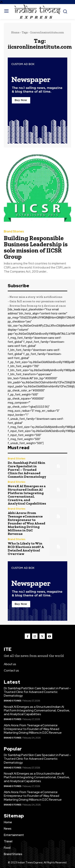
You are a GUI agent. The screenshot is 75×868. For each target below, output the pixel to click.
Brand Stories (14, 232)
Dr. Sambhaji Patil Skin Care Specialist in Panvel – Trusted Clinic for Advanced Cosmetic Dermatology (27, 470)
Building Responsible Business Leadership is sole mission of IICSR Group (36, 247)
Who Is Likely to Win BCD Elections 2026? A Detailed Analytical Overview (26, 549)
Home (15, 32)
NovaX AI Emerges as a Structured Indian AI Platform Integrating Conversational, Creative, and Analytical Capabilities (27, 495)
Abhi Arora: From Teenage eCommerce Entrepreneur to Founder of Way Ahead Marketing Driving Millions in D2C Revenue (26, 523)
